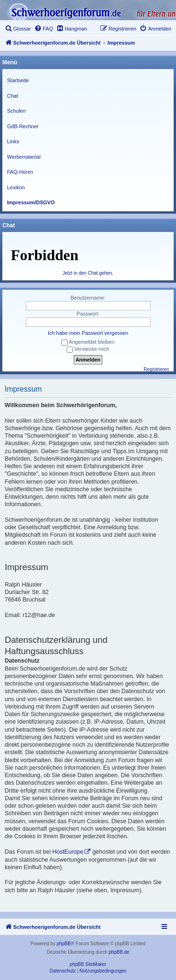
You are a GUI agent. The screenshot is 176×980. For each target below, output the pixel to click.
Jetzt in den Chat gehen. (88, 273)
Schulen (16, 111)
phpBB (64, 944)
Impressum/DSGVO (31, 202)
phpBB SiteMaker (88, 964)
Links (13, 141)
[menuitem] (18, 29)
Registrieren (156, 369)
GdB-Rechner (23, 126)
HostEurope (68, 852)
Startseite (18, 80)
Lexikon (16, 187)
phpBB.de (119, 952)
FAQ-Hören (20, 172)
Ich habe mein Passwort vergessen (88, 333)
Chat (12, 96)
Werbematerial (24, 157)
